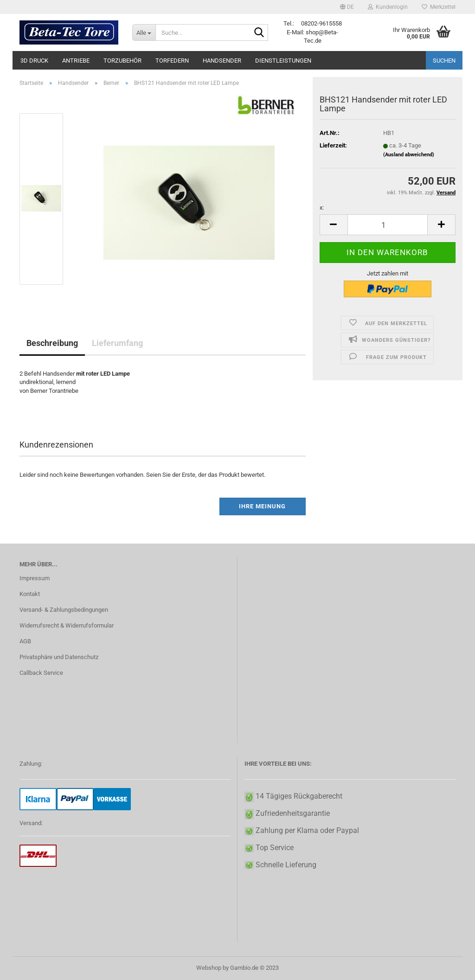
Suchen (444, 61)
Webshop (209, 968)
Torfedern (172, 61)
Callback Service (41, 673)
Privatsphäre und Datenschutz (59, 657)
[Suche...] (144, 32)
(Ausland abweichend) (409, 155)
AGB (25, 641)
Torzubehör (122, 61)
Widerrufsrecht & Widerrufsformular (67, 625)
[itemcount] (388, 225)
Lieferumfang (117, 343)
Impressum (35, 578)
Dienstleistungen (283, 61)
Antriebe (76, 61)
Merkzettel (439, 7)
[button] (347, 7)
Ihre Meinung (262, 506)
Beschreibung (52, 343)
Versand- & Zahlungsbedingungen (64, 610)
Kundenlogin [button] (388, 7)
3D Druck (34, 61)
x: (322, 208)
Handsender (222, 61)
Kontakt (30, 594)
